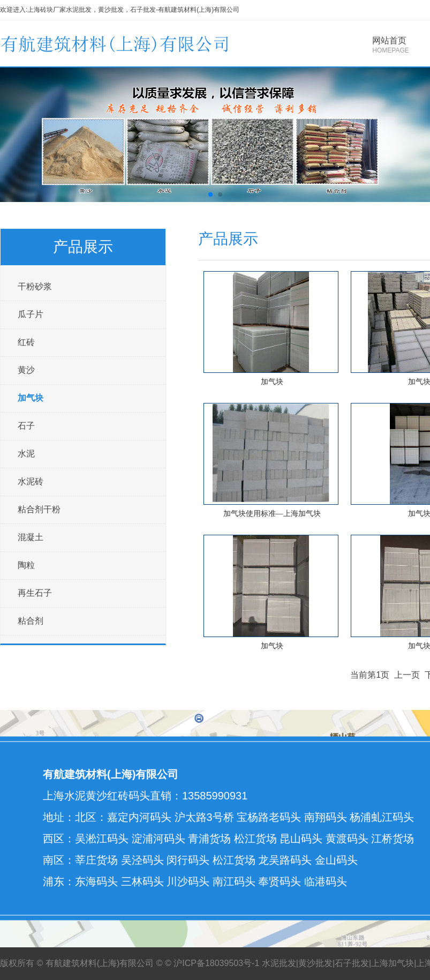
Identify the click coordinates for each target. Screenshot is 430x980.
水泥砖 (31, 481)
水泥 (26, 454)
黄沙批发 (315, 963)
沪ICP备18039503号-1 (216, 963)
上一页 (407, 675)
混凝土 (31, 537)
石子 (26, 426)
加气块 (31, 398)
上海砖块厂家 (47, 10)
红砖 (26, 342)
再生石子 (35, 593)
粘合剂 (31, 621)
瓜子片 (31, 314)
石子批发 (352, 963)
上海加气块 (393, 963)
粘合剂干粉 (39, 509)
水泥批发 (279, 963)
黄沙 (26, 370)
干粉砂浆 (35, 286)
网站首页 (390, 45)
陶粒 (26, 565)
